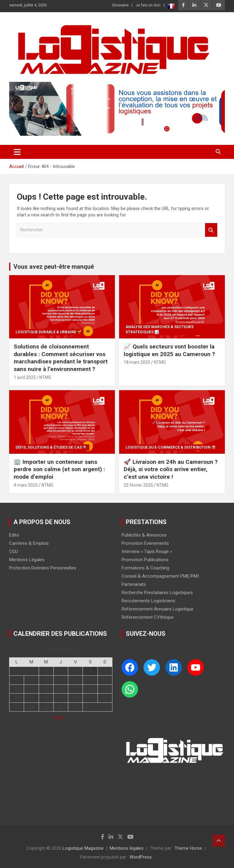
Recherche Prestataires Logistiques (157, 593)
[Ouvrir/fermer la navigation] (17, 152)
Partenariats (134, 584)
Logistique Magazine (83, 848)
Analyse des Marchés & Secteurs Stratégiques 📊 (160, 329)
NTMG (45, 377)
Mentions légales (127, 848)
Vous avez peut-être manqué (54, 267)
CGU (14, 551)
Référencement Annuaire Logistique (158, 609)
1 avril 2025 (25, 377)
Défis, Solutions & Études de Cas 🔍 (51, 447)
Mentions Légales (27, 560)
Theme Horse (188, 848)
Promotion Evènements (145, 543)
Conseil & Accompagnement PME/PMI (160, 576)
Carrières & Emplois (29, 543)
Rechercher (211, 230)
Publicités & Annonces (144, 535)
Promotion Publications (145, 560)
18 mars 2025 (137, 362)
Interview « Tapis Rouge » (147, 551)
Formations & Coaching (145, 568)
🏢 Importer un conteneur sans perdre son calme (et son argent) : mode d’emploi (59, 469)
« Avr (58, 718)
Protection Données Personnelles (43, 568)
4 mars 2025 (26, 485)
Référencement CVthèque (148, 617)
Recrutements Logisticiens (148, 601)
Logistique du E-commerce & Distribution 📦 (171, 447)
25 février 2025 (138, 485)
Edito (14, 535)
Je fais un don (148, 5)
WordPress (141, 857)
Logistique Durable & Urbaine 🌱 (49, 332)
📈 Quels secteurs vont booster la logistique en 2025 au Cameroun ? (169, 350)
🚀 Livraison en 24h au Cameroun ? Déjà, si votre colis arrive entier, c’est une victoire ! (171, 469)
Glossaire (120, 5)
